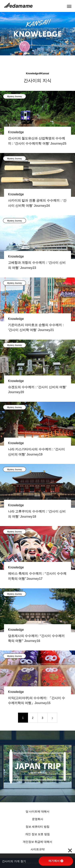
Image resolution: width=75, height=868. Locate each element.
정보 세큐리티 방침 (38, 827)
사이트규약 (38, 849)
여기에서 (56, 861)
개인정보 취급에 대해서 (38, 842)
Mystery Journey (14, 96)
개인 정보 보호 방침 (38, 834)
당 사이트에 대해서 (38, 811)
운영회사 (38, 819)
